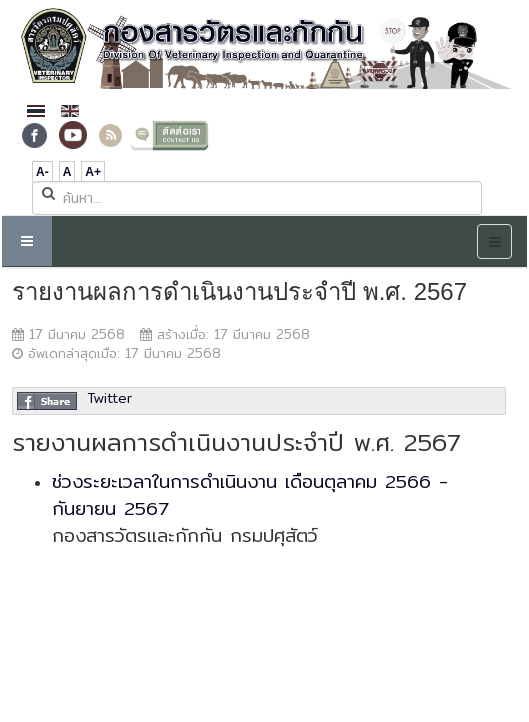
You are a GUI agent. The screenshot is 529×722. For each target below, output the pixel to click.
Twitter (109, 398)
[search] (257, 198)
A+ (93, 172)
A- (42, 172)
